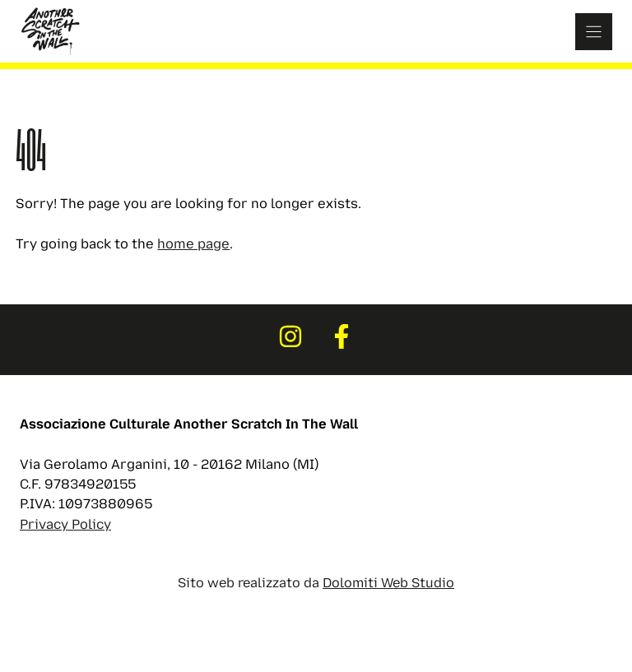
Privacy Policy (65, 524)
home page (193, 244)
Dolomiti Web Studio (388, 583)
